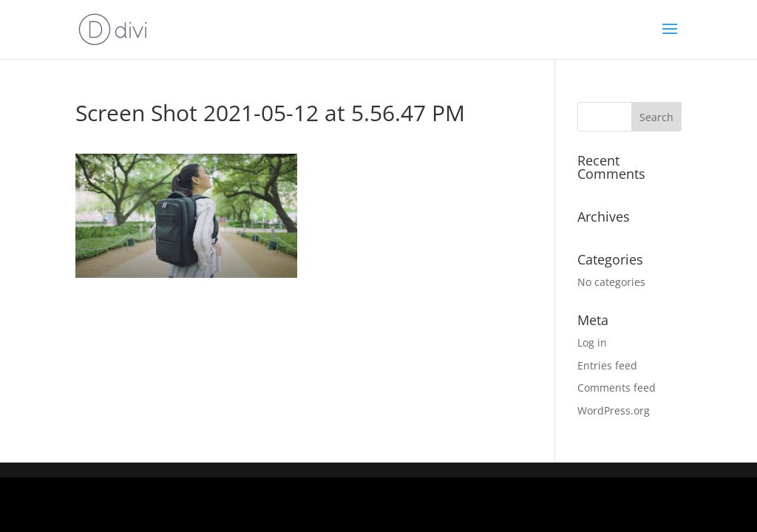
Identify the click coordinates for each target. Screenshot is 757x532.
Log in (592, 342)
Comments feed (617, 388)
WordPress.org (614, 410)
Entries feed (607, 365)
